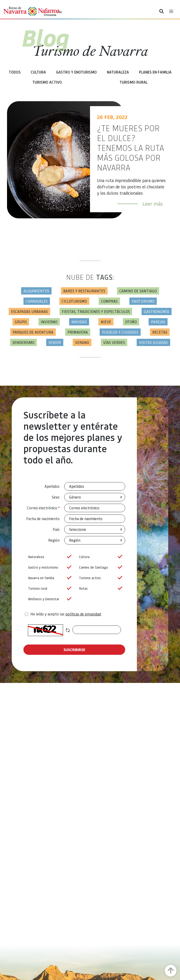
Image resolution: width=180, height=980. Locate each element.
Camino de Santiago (138, 291)
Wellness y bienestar (49, 599)
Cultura (38, 72)
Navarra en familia (49, 578)
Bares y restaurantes (84, 291)
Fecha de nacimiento (43, 519)
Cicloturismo (74, 301)
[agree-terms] (26, 614)
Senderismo (23, 342)
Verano (82, 342)
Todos (15, 72)
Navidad (79, 322)
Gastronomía (157, 311)
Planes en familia (155, 72)
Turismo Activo (47, 82)
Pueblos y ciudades (120, 332)
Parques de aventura (33, 332)
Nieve (106, 322)
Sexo (56, 497)
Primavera (78, 332)
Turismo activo (100, 578)
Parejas (158, 322)
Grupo (21, 322)
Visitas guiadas (153, 342)
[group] (49, 557)
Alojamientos (36, 291)
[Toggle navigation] (171, 11)
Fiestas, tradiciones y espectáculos (96, 311)
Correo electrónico (43, 508)
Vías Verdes (114, 342)
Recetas (160, 332)
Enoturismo (143, 301)
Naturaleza (118, 72)
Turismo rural (134, 82)
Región (54, 540)
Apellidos (52, 486)
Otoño (131, 322)
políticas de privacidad (83, 614)
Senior (55, 342)
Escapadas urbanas (29, 311)
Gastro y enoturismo (76, 72)
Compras (109, 301)
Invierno (49, 322)
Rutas (100, 588)
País (56, 529)
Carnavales (37, 301)
